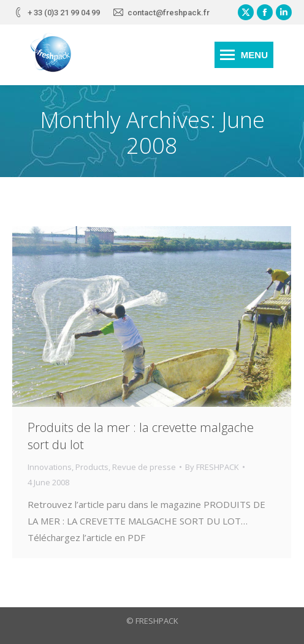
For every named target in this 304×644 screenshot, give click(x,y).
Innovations (50, 467)
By (212, 467)
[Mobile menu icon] (244, 55)
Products (92, 467)
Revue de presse (144, 467)
